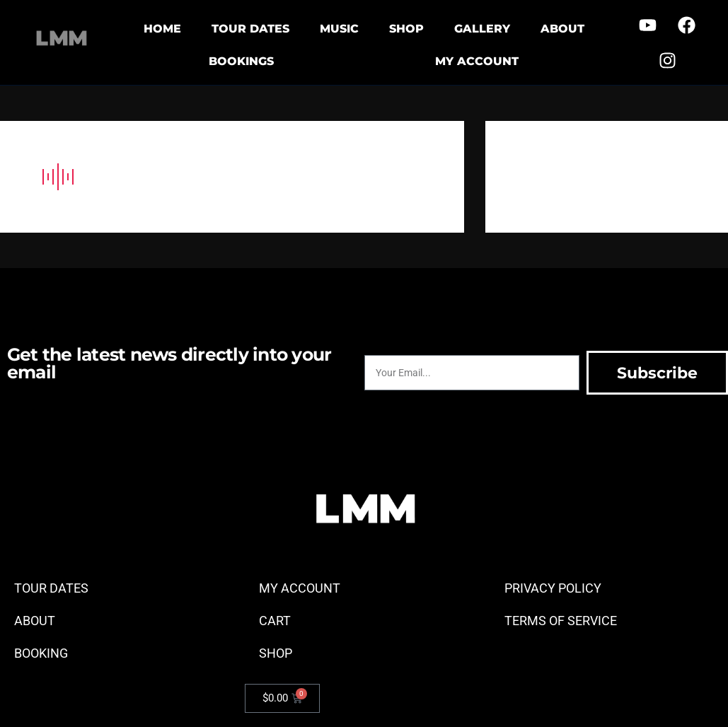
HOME (162, 29)
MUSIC (339, 29)
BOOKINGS (241, 61)
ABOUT (562, 29)
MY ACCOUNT (477, 61)
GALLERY (482, 29)
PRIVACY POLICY (553, 588)
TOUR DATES (250, 29)
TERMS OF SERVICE (561, 621)
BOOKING (41, 653)
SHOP (406, 29)
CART (275, 621)
